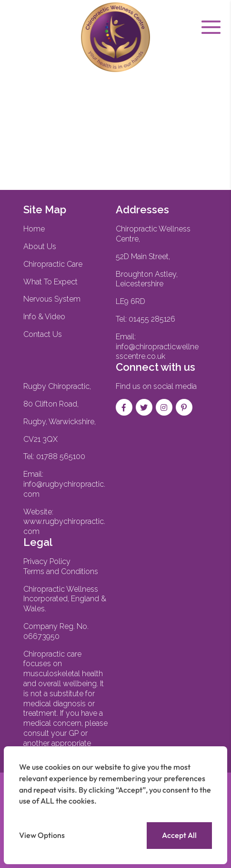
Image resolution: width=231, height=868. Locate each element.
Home (34, 229)
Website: (64, 522)
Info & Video (44, 317)
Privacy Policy (47, 561)
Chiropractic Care (53, 264)
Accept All (179, 835)
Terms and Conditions (61, 571)
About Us (40, 246)
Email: (64, 484)
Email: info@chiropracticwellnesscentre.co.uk (157, 347)
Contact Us (43, 334)
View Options (42, 835)
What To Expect (50, 282)
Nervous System (52, 299)
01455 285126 (152, 319)
